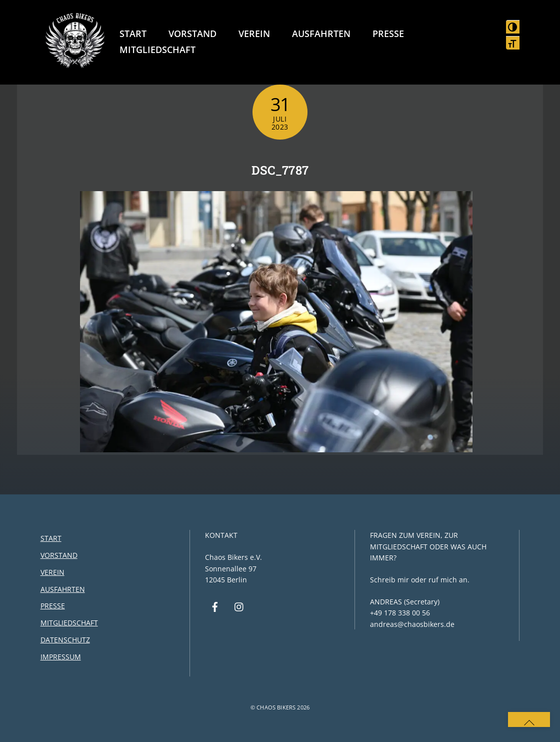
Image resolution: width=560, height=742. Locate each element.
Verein (254, 34)
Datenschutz (65, 640)
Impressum (61, 657)
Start (133, 34)
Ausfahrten (321, 34)
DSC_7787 (280, 170)
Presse (388, 34)
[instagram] (239, 606)
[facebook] (215, 606)
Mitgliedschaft (157, 50)
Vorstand (192, 34)
